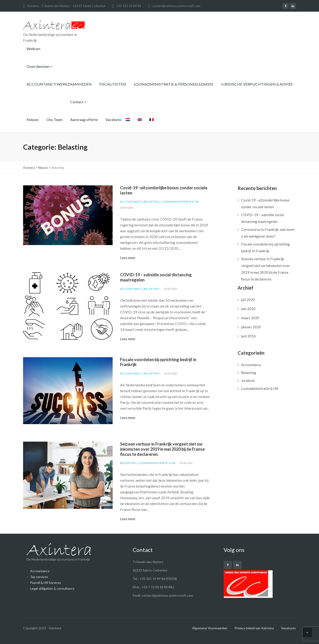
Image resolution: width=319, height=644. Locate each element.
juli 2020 (248, 300)
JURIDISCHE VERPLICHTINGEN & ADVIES (257, 84)
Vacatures (113, 119)
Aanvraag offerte (84, 119)
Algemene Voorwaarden (210, 628)
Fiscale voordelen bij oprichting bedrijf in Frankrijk (158, 362)
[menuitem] (128, 123)
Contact (78, 102)
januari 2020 (251, 327)
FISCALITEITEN (113, 84)
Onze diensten (40, 66)
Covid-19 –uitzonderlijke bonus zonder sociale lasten (164, 190)
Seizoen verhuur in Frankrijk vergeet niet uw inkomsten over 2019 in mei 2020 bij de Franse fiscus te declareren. (162, 449)
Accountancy (131, 202)
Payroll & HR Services (46, 583)
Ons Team (54, 119)
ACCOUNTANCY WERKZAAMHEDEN (59, 84)
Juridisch (248, 381)
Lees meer (128, 258)
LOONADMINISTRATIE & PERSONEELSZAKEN (173, 84)
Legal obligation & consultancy (52, 588)
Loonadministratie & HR (180, 202)
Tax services (39, 577)
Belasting (152, 202)
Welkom (33, 49)
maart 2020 (250, 318)
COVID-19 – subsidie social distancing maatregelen (156, 277)
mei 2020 (248, 309)
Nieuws (33, 119)
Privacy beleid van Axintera (254, 628)
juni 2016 (248, 336)
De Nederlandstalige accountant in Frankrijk (59, 552)
